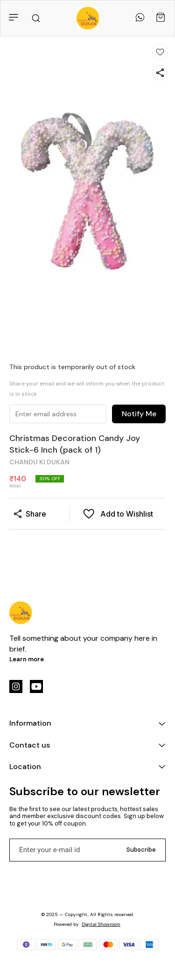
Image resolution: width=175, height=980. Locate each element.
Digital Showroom (101, 924)
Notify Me (139, 414)
